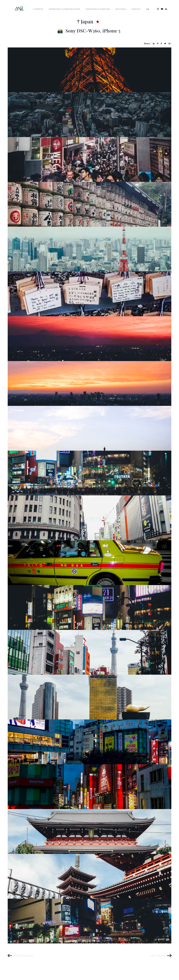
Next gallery (158, 956)
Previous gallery (23, 956)
